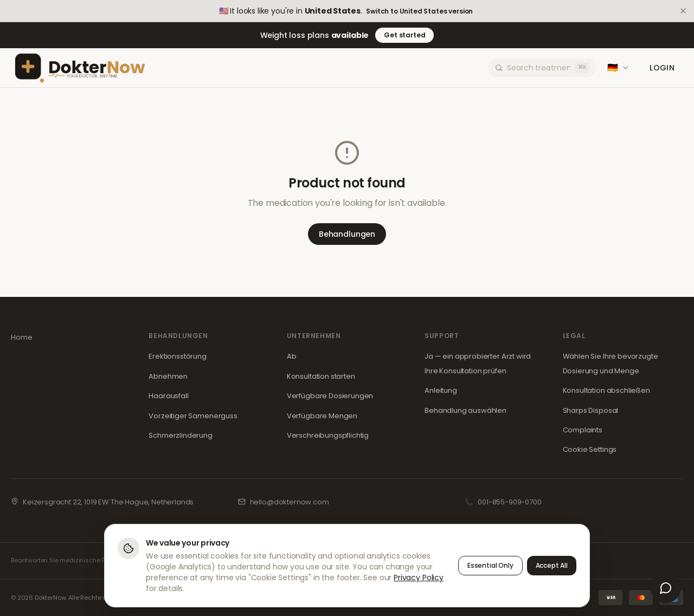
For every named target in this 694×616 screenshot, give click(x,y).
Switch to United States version (419, 11)
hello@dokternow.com (290, 502)
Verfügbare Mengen (322, 416)
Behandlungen (347, 234)
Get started (404, 35)
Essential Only (490, 566)
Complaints (583, 430)
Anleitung (441, 390)
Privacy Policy (419, 578)
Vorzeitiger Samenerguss (193, 416)
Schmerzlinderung (180, 435)
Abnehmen (168, 376)
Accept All (552, 566)
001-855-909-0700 (509, 502)
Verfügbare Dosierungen (330, 396)
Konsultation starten (321, 376)
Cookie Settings (590, 449)
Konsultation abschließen (606, 390)
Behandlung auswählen (465, 410)
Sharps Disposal (591, 410)
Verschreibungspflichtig (328, 435)
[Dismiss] (683, 11)
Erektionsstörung (177, 356)
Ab (292, 356)
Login (662, 68)
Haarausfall (168, 396)
